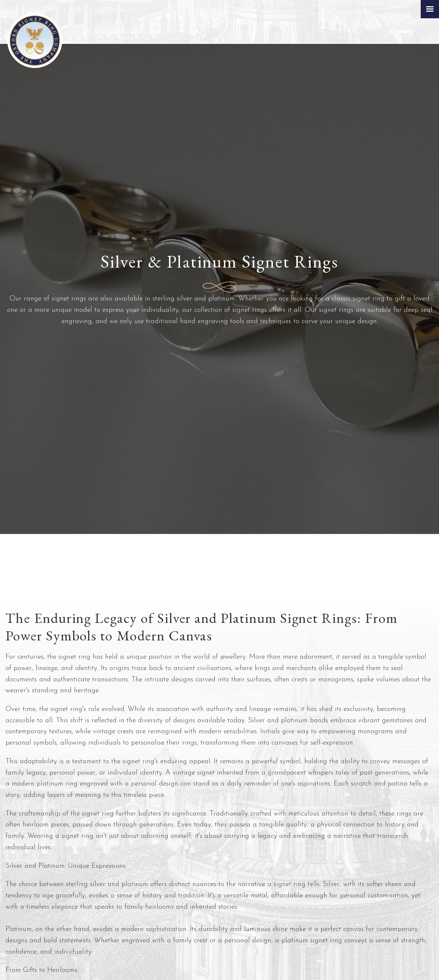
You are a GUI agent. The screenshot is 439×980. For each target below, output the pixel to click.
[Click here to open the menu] (430, 9)
